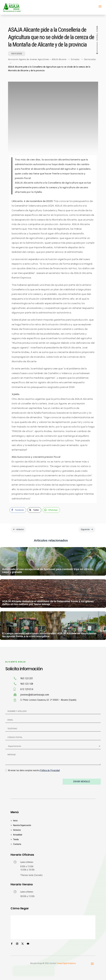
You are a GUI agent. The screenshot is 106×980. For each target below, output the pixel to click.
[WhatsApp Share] (51, 510)
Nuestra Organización (22, 825)
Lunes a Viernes (27, 862)
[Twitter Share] (34, 510)
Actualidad (18, 835)
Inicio (15, 821)
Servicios (17, 830)
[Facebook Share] (18, 510)
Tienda (16, 839)
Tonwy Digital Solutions (66, 963)
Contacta (17, 844)
